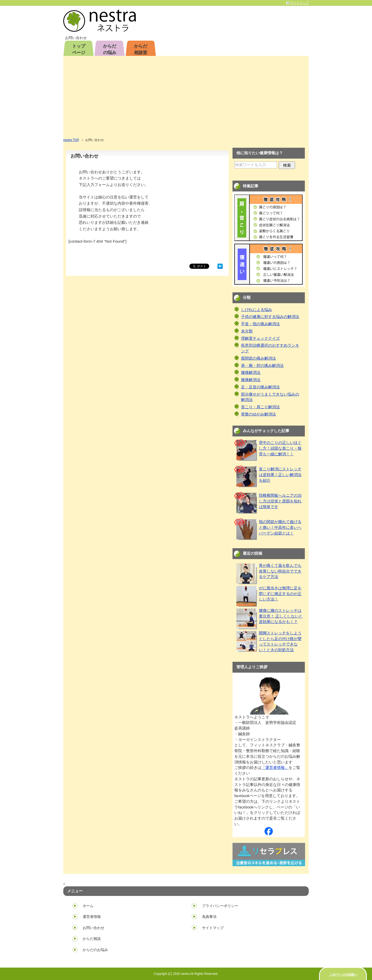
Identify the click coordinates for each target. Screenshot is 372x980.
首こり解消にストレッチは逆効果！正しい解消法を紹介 (280, 475)
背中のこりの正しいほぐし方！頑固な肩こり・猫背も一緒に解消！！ (280, 448)
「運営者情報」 (275, 768)
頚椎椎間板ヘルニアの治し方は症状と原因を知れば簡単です (280, 501)
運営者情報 (92, 917)
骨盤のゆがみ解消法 (258, 414)
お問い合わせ (94, 928)
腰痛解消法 (251, 373)
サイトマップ (213, 928)
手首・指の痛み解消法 (260, 324)
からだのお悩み (95, 950)
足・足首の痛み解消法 (260, 387)
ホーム (88, 906)
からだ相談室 (141, 49)
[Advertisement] (186, 99)
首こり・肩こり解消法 (260, 407)
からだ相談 (92, 939)
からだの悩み (110, 49)
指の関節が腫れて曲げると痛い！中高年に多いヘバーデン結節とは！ (280, 528)
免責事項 (209, 917)
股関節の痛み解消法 (258, 358)
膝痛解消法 (251, 380)
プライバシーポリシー (220, 906)
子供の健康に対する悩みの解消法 (270, 317)
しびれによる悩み (257, 310)
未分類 (247, 331)
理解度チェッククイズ (260, 338)
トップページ (79, 49)
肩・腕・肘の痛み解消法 (262, 366)
